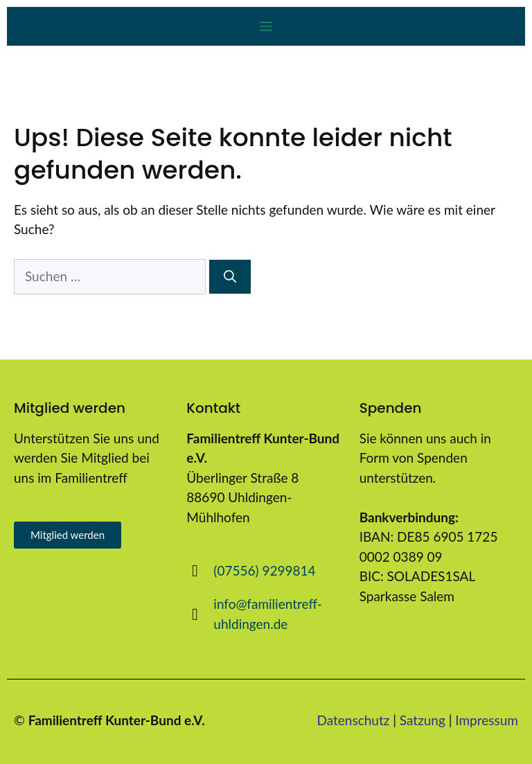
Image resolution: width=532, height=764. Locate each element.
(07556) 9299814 (264, 570)
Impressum (487, 720)
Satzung (423, 720)
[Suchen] (230, 277)
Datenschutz (354, 720)
